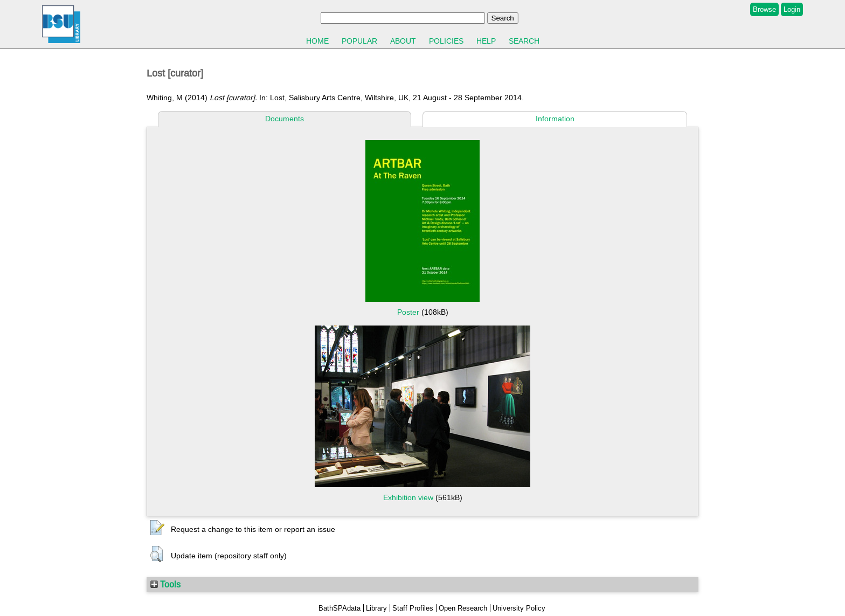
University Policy (519, 608)
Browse (764, 9)
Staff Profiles (413, 608)
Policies (446, 41)
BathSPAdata (340, 608)
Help (486, 41)
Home (317, 41)
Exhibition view (408, 497)
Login (792, 9)
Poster (408, 312)
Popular (359, 41)
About (403, 41)
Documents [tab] (285, 119)
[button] (157, 528)
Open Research (463, 608)
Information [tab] (555, 119)
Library (376, 608)
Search (524, 41)
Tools (165, 584)
